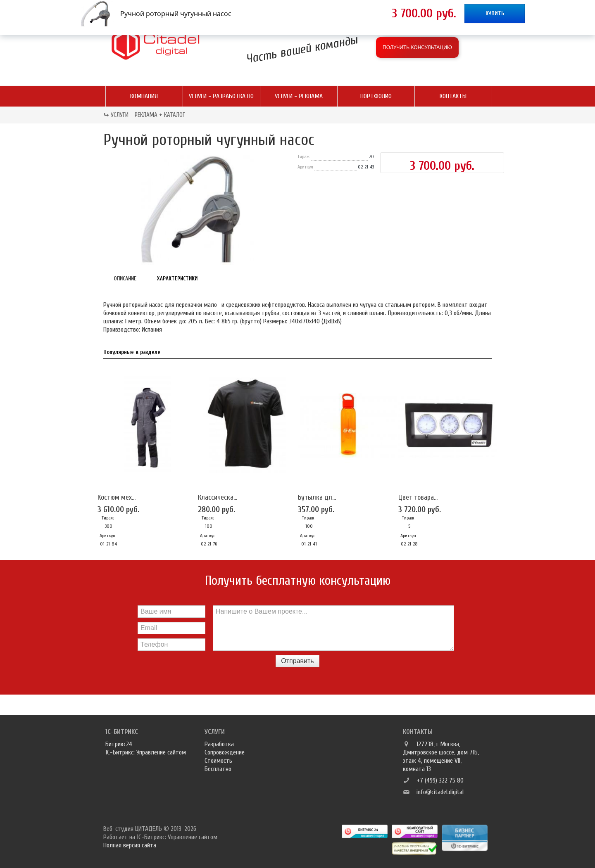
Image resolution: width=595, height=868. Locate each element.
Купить (495, 13)
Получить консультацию (417, 47)
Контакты (453, 96)
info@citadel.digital (440, 792)
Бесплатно (218, 769)
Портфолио (376, 96)
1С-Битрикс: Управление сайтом (146, 752)
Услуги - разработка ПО (221, 96)
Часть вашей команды (302, 49)
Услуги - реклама (299, 96)
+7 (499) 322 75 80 (440, 780)
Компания (144, 96)
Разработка (219, 744)
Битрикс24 (119, 744)
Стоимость (218, 761)
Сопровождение (225, 752)
